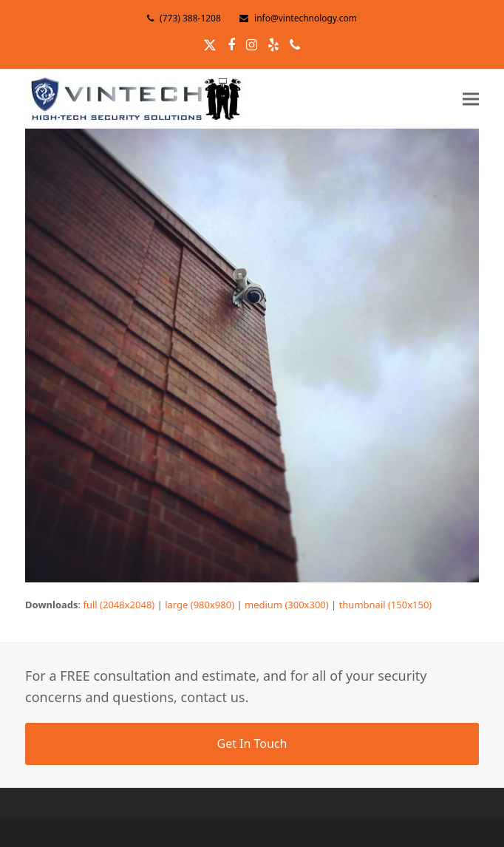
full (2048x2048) (119, 605)
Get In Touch (252, 744)
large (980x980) (200, 605)
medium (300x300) (287, 605)
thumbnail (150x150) (386, 605)
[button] (471, 99)
